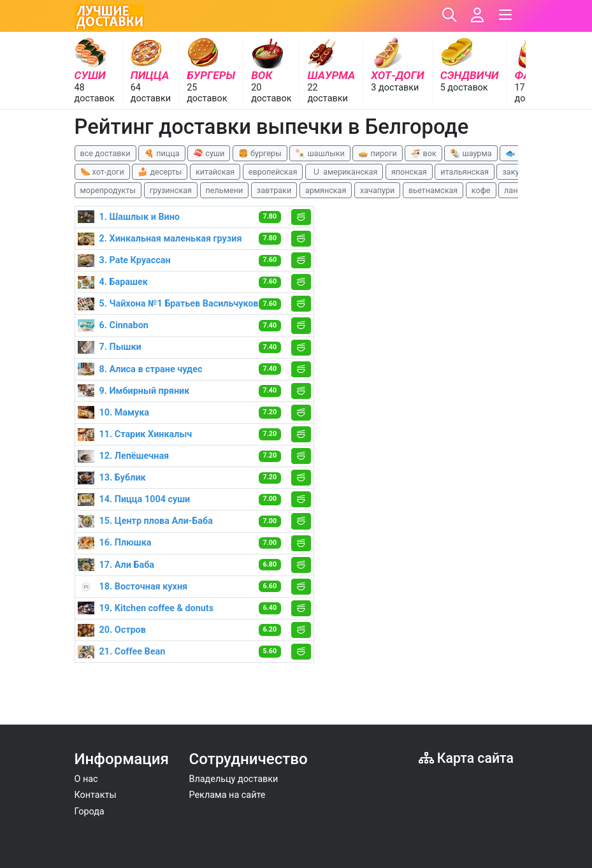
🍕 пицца (162, 153)
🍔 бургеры (260, 153)
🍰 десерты (160, 172)
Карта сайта (466, 758)
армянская (326, 190)
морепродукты (108, 190)
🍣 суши (209, 153)
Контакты (96, 795)
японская (409, 172)
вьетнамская (433, 190)
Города (90, 812)
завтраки (274, 190)
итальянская (465, 172)
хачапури (377, 190)
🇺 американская (344, 172)
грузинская (171, 190)
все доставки (105, 153)
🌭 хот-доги (102, 172)
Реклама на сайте (227, 795)
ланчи (516, 190)
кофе (481, 190)
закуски (517, 172)
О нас (86, 779)
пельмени (225, 190)
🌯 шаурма (471, 153)
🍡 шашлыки (320, 153)
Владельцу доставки (234, 779)
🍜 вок (423, 153)
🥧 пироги (377, 153)
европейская (273, 172)
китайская (215, 172)
